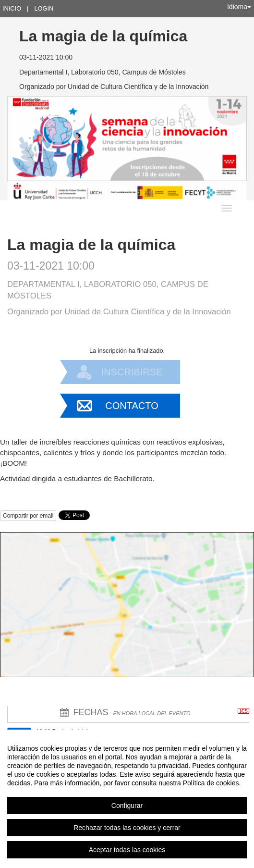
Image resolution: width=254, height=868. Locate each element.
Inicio (12, 8)
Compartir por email (28, 516)
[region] (127, 799)
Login (44, 8)
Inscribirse (132, 372)
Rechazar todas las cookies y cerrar (127, 828)
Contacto (132, 406)
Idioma (239, 7)
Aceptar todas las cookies (127, 850)
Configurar (127, 806)
